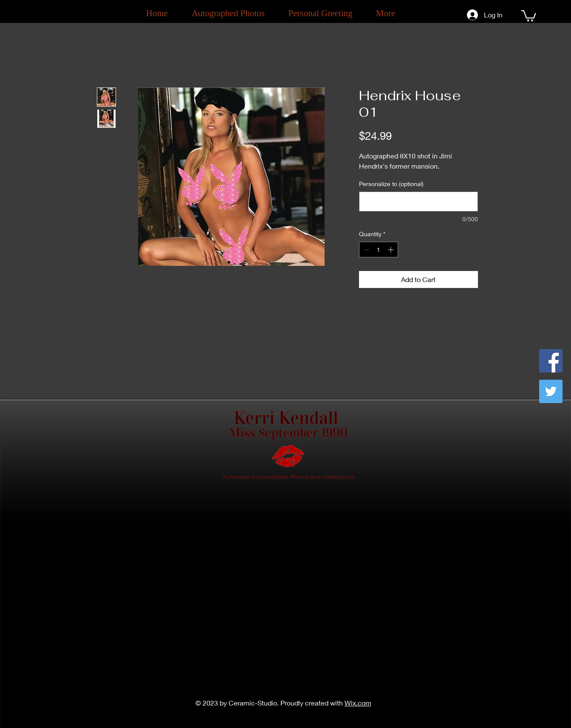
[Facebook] (551, 361)
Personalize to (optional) (391, 184)
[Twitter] (551, 391)
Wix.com (358, 703)
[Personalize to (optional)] (418, 202)
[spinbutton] (379, 250)
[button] (529, 15)
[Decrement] (366, 250)
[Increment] (392, 250)
